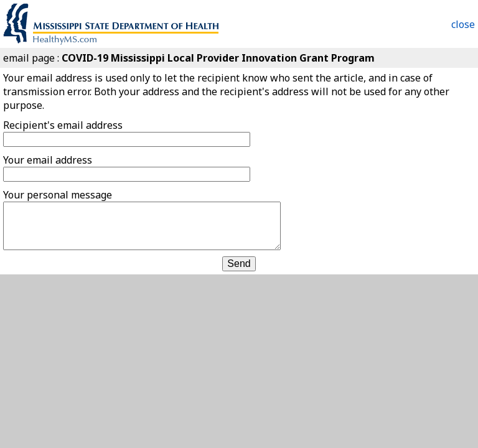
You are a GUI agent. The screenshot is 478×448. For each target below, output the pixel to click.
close (463, 24)
